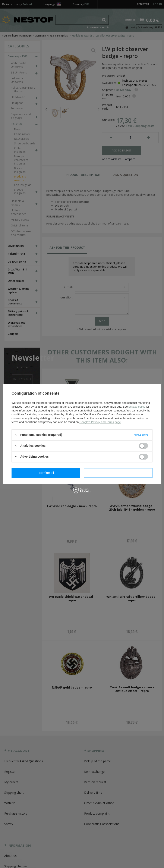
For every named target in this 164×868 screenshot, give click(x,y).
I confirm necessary (46, 473)
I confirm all (118, 473)
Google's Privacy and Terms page (100, 422)
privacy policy (137, 407)
